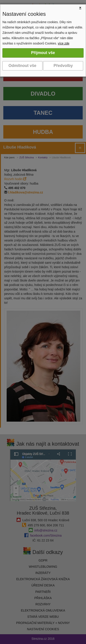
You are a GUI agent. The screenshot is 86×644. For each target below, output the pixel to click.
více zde (64, 43)
